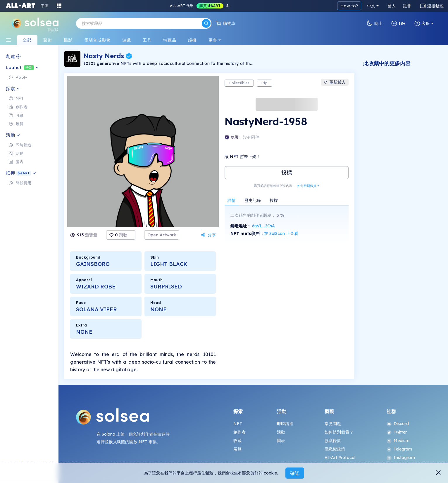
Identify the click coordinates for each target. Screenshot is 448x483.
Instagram (401, 458)
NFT (238, 424)
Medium (398, 441)
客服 (422, 23)
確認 (295, 473)
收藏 (237, 441)
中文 (371, 6)
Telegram (399, 449)
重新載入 (335, 82)
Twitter (397, 432)
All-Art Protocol (340, 458)
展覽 (237, 449)
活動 (281, 432)
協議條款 (333, 441)
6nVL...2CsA (263, 226)
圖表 (281, 441)
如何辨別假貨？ (308, 186)
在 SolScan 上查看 (281, 233)
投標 (287, 172)
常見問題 (333, 424)
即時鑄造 (285, 424)
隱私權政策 (335, 449)
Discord (398, 424)
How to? (349, 6)
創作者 (239, 432)
